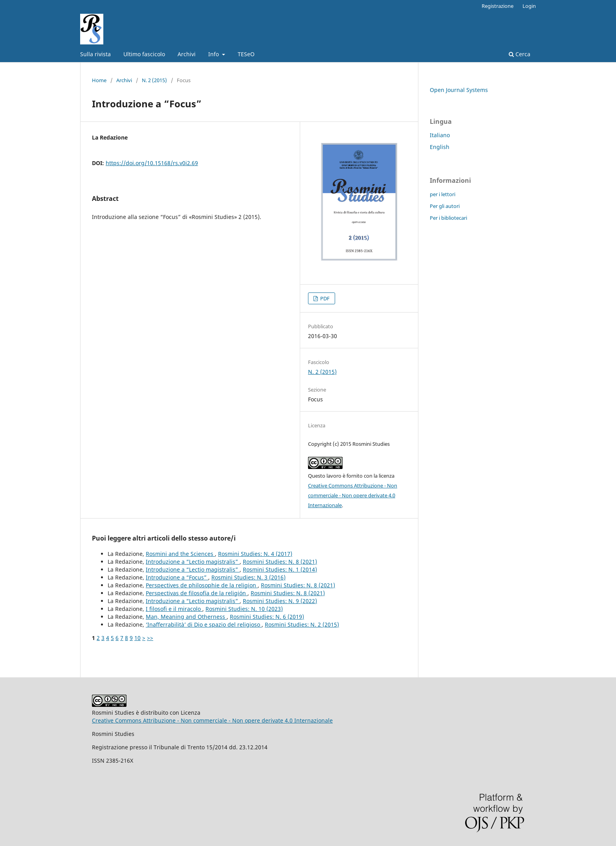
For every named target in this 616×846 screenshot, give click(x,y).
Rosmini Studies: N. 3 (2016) (248, 577)
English (440, 147)
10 (137, 638)
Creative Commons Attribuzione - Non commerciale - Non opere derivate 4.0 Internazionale (353, 495)
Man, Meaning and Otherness (186, 617)
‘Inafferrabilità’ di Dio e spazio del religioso (204, 624)
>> (150, 638)
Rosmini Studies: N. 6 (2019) (267, 617)
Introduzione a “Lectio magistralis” (193, 562)
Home (99, 80)
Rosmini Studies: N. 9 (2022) (280, 601)
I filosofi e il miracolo (174, 609)
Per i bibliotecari (448, 218)
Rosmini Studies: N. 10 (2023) (244, 609)
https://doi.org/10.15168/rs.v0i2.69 (152, 163)
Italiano (440, 135)
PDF (324, 298)
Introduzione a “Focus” (177, 577)
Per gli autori (445, 206)
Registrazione (498, 6)
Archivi (187, 54)
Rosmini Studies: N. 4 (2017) (255, 554)
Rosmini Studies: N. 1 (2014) (280, 569)
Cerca (520, 54)
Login (529, 6)
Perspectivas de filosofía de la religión (197, 593)
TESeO (246, 54)
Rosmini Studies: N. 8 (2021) (280, 562)
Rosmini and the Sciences (180, 554)
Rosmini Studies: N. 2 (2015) (302, 624)
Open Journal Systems (459, 90)
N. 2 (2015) (154, 80)
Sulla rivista (95, 54)
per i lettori (443, 194)
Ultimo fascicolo (144, 54)
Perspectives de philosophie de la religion (202, 585)
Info (214, 54)
